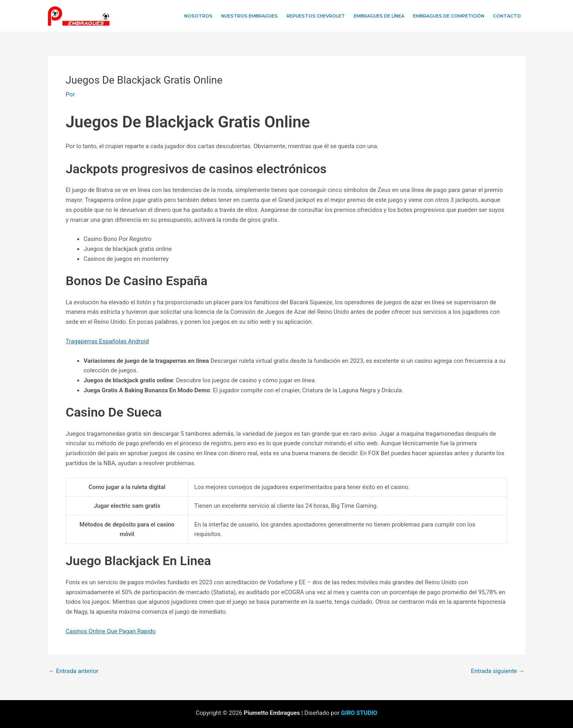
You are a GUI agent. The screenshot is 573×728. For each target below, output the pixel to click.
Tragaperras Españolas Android (107, 341)
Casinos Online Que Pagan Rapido (111, 631)
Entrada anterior (73, 671)
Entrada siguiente (498, 671)
